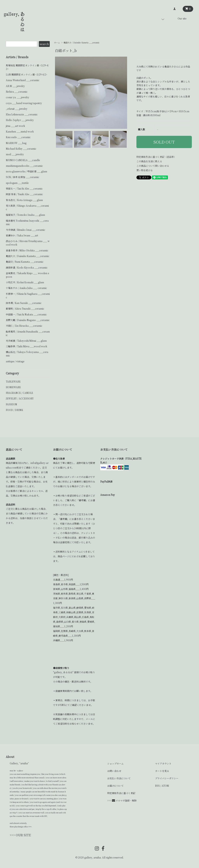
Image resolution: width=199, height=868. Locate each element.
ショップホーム (115, 763)
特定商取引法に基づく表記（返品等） (156, 157)
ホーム (57, 43)
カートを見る (162, 771)
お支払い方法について (119, 778)
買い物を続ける (145, 170)
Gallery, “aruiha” (19, 763)
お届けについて (115, 786)
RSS (157, 786)
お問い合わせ (114, 771)
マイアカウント (163, 763)
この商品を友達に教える (149, 161)
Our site (182, 18)
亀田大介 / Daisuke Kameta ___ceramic (82, 43)
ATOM (165, 786)
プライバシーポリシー (167, 778)
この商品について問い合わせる (153, 166)
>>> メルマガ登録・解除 (122, 800)
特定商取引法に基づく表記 (121, 793)
